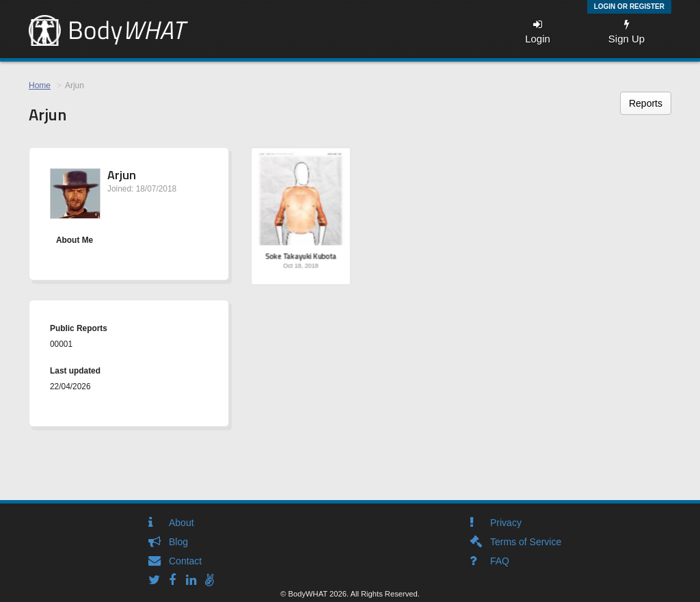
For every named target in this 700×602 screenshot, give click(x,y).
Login (538, 32)
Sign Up (627, 32)
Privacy (506, 523)
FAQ (500, 561)
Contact (185, 561)
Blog (178, 542)
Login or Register (629, 6)
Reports (646, 103)
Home (40, 86)
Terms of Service (526, 542)
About (181, 523)
